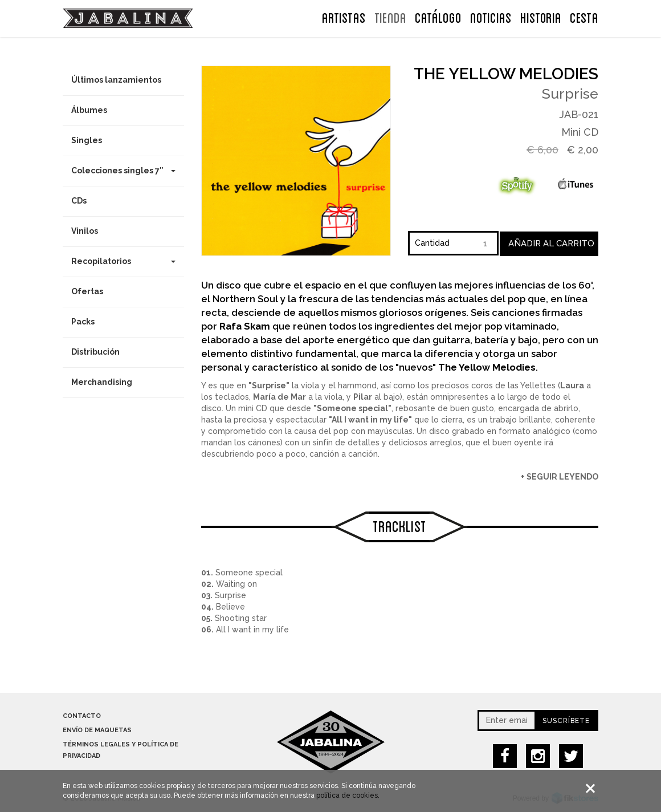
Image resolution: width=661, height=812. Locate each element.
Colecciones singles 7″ (123, 170)
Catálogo (438, 17)
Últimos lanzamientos (116, 80)
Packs (83, 322)
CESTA (584, 17)
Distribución (95, 352)
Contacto (82, 716)
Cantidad (432, 243)
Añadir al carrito (551, 243)
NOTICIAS (491, 17)
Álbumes (89, 110)
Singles (87, 140)
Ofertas (87, 291)
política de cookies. (348, 797)
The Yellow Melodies (506, 74)
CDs (79, 201)
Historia (541, 17)
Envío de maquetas (97, 730)
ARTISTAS (344, 17)
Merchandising (102, 382)
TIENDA (390, 17)
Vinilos (85, 231)
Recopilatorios (123, 261)
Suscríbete (566, 721)
